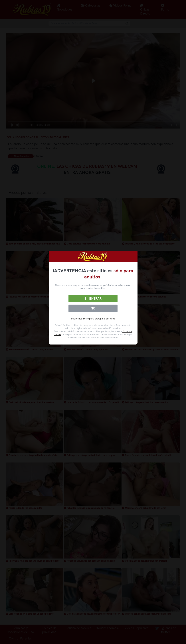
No (93, 308)
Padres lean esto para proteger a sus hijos (93, 319)
